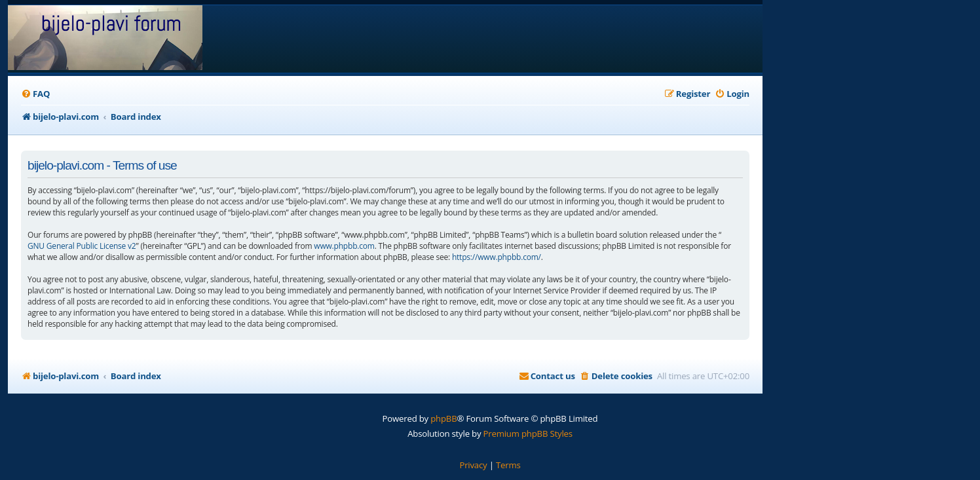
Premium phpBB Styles (528, 434)
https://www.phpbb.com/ (497, 257)
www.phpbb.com (344, 246)
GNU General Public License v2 (82, 246)
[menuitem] (35, 94)
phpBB (443, 418)
